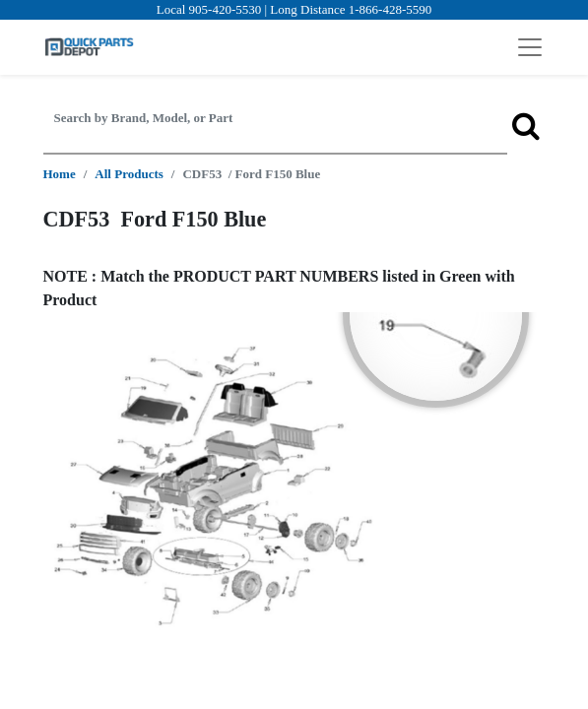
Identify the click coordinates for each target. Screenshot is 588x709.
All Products (129, 174)
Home (60, 174)
